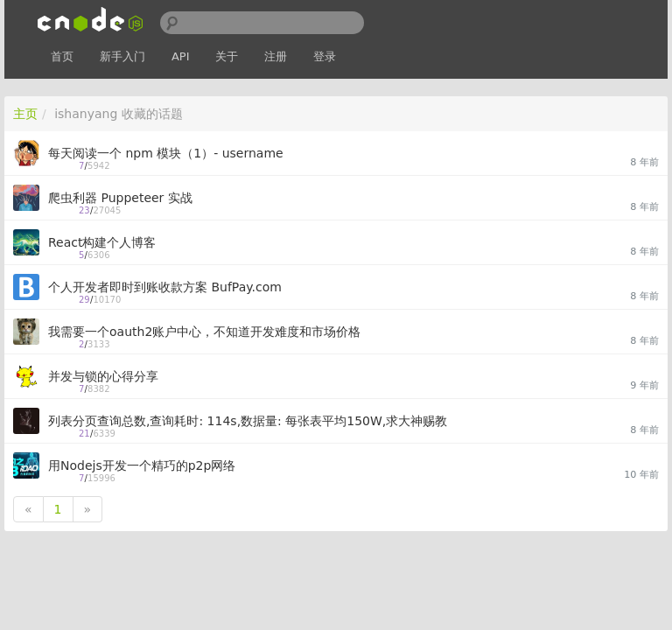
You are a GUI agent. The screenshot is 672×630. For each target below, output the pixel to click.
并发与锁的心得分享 (103, 376)
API (181, 56)
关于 (227, 56)
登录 (325, 56)
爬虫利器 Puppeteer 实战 (120, 198)
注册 (276, 56)
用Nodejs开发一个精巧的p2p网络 (142, 465)
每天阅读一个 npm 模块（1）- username (166, 153)
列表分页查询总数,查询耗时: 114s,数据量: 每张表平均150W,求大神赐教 (248, 421)
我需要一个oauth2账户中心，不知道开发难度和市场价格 (204, 332)
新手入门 (122, 56)
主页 (25, 114)
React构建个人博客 (102, 242)
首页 (62, 56)
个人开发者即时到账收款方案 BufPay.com (165, 287)
